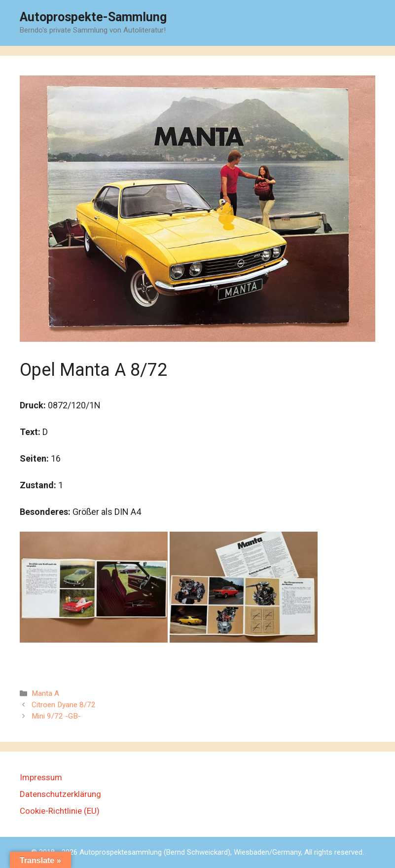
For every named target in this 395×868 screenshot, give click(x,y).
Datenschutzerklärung (60, 794)
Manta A (45, 693)
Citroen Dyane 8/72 (64, 705)
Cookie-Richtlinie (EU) (60, 811)
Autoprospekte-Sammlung (93, 17)
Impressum (41, 777)
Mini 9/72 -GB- (56, 716)
